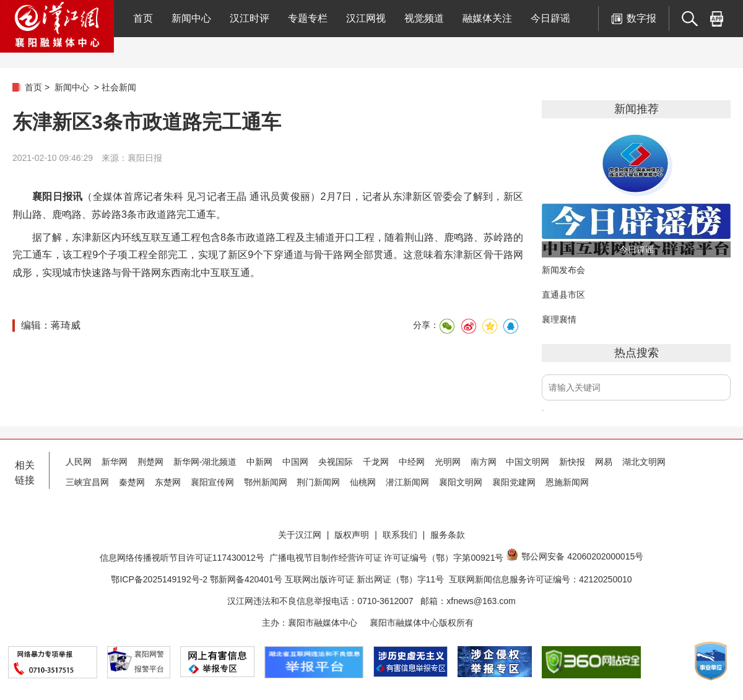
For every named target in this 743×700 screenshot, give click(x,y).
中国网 (295, 462)
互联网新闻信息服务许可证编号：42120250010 (541, 579)
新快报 (572, 462)
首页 (143, 18)
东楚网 (168, 482)
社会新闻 (119, 87)
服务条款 (448, 535)
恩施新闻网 (567, 482)
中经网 (412, 462)
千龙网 (376, 462)
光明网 (448, 462)
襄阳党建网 (514, 482)
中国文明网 (528, 462)
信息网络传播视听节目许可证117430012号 (182, 558)
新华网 (115, 462)
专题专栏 (308, 18)
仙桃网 (363, 482)
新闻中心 (191, 18)
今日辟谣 (550, 18)
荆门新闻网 (318, 482)
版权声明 (352, 535)
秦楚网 (132, 482)
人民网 (79, 462)
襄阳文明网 (461, 482)
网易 (604, 462)
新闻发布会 (563, 270)
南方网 (484, 462)
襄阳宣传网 (212, 482)
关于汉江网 (300, 535)
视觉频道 (424, 18)
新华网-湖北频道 (205, 462)
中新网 (259, 462)
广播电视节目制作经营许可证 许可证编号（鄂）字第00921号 (387, 558)
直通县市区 (563, 295)
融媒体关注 (487, 18)
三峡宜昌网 (87, 482)
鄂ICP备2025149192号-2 (160, 579)
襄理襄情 (559, 319)
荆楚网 (150, 462)
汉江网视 (366, 18)
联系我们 (400, 535)
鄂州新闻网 (266, 482)
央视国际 (336, 462)
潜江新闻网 (407, 482)
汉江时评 (250, 18)
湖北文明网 (644, 462)
